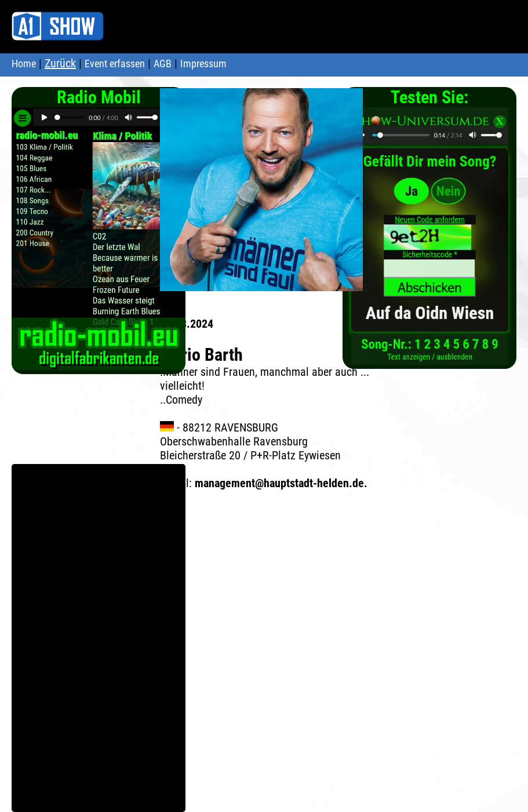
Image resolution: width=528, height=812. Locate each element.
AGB (163, 64)
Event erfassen (115, 64)
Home (24, 64)
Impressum (203, 64)
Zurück (60, 63)
